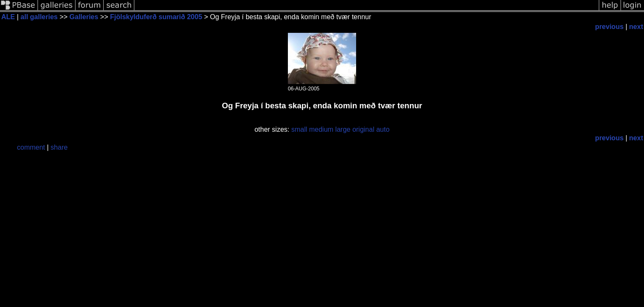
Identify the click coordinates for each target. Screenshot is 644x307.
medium (321, 129)
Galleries (84, 17)
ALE (8, 17)
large (343, 129)
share (59, 147)
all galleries (39, 17)
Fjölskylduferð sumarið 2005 (156, 17)
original (363, 129)
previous (609, 27)
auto (383, 129)
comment (31, 147)
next (636, 27)
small (299, 129)
